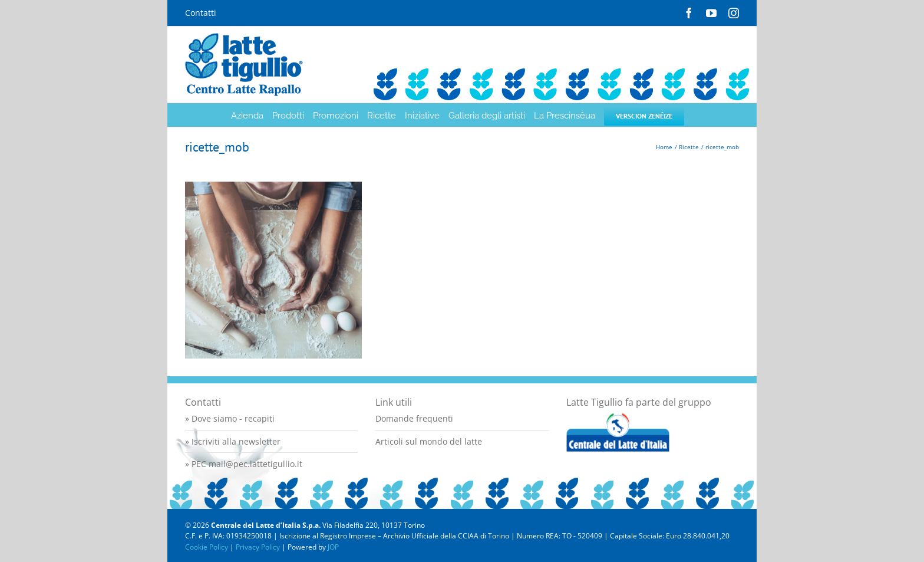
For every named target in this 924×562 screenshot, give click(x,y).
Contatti (201, 13)
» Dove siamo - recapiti (230, 418)
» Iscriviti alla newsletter (233, 441)
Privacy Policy (258, 547)
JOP (333, 547)
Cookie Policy (207, 547)
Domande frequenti (414, 418)
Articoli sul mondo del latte (429, 441)
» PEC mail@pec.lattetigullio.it (244, 464)
